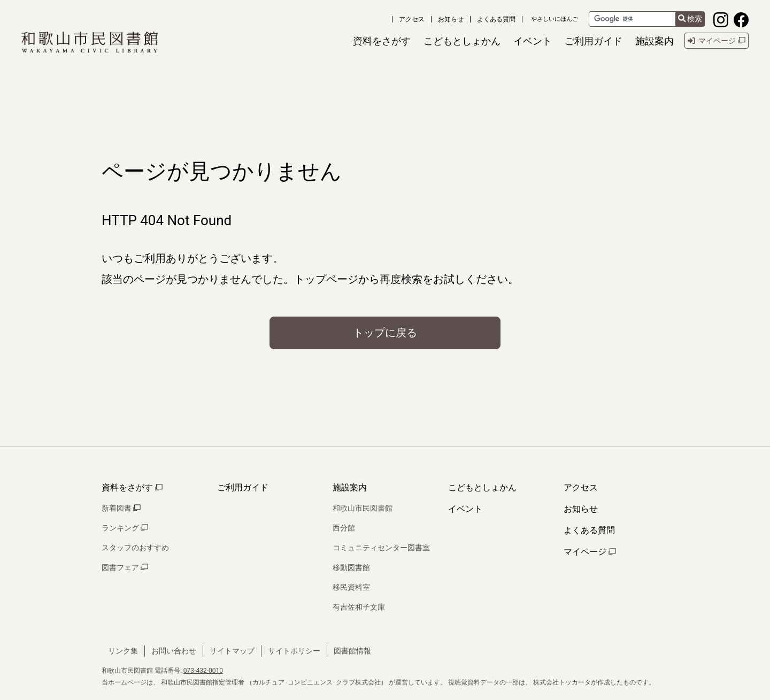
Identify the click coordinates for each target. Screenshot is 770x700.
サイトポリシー (294, 651)
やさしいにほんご (555, 19)
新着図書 (121, 508)
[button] (382, 41)
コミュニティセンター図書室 (381, 548)
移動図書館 (351, 567)
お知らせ (451, 19)
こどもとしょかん (482, 487)
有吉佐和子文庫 (359, 607)
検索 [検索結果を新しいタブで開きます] (690, 19)
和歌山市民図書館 (363, 508)
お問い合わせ (174, 651)
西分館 (344, 528)
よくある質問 (496, 19)
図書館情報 (352, 651)
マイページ (590, 552)
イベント (465, 509)
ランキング (125, 528)
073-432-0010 (203, 671)
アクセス (412, 19)
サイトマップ (232, 651)
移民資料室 (351, 587)
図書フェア (125, 567)
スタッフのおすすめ (135, 548)
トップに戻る (385, 333)
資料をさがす (132, 487)
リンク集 (123, 651)
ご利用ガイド (243, 487)
